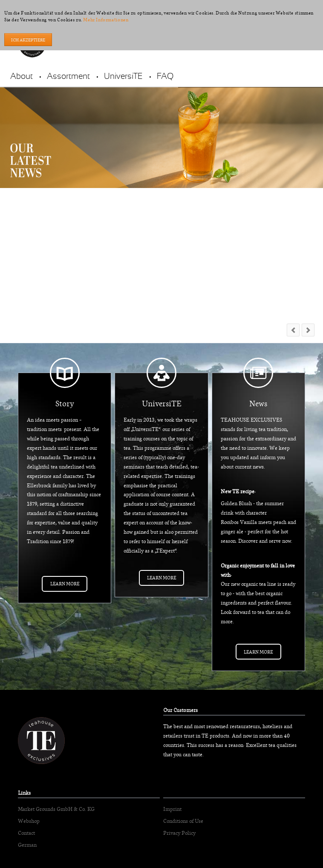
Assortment (68, 77)
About (22, 77)
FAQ (165, 77)
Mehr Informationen (106, 19)
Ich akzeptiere (28, 40)
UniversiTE (123, 77)
